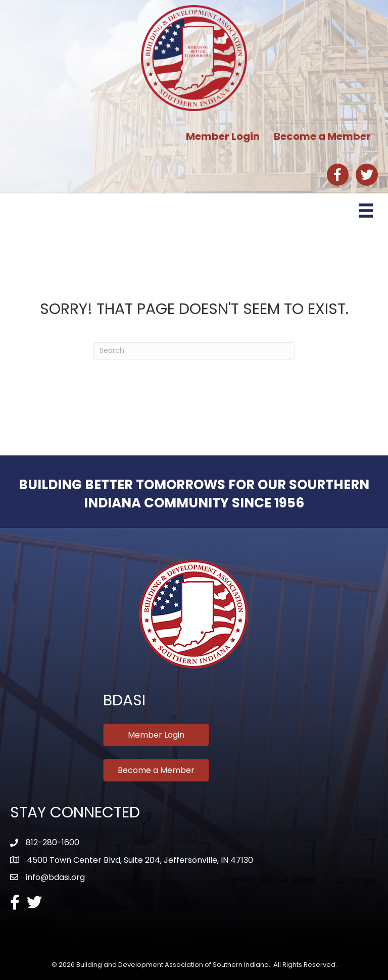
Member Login (223, 136)
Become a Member (322, 136)
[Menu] (366, 211)
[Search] (194, 351)
